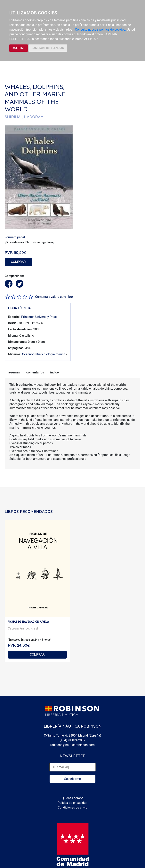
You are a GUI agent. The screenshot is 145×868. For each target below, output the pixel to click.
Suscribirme (72, 779)
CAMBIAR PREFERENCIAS (48, 48)
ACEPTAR (19, 48)
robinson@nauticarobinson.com (72, 745)
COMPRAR (18, 262)
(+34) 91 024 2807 (72, 740)
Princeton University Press (39, 317)
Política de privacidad (72, 803)
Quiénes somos (72, 798)
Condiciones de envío (73, 807)
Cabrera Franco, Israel (23, 628)
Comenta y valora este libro (54, 297)
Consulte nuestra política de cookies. (101, 30)
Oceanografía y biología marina (44, 354)
